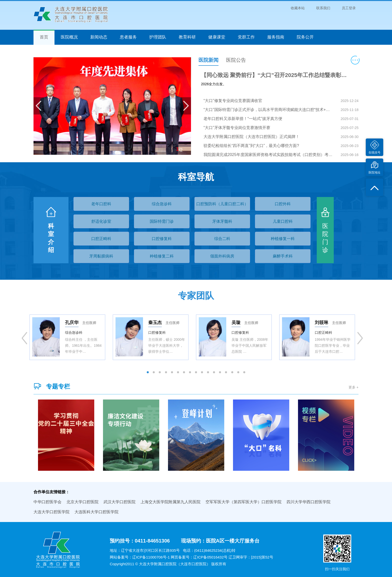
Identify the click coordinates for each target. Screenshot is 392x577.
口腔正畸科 (101, 239)
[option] (67, 337)
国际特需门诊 (162, 221)
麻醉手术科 (283, 256)
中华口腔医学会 (47, 502)
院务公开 (305, 37)
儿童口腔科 (283, 221)
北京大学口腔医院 (82, 502)
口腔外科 (283, 204)
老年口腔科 (101, 204)
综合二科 (222, 239)
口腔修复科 (162, 239)
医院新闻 (208, 60)
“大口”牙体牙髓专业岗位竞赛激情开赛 (237, 128)
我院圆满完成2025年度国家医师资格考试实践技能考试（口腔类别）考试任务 (268, 155)
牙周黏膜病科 (101, 256)
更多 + (353, 387)
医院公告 (236, 60)
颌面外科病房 (222, 256)
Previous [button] (24, 338)
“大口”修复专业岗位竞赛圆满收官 (233, 101)
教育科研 (187, 37)
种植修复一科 (283, 239)
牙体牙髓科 (222, 221)
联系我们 (323, 8)
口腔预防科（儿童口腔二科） (222, 204)
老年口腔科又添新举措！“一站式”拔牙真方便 (243, 119)
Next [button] (360, 338)
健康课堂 (217, 37)
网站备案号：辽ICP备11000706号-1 (140, 557)
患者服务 (128, 37)
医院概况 (69, 37)
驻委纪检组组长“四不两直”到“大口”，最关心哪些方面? (251, 146)
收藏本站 (298, 8)
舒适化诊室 (101, 221)
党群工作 (246, 37)
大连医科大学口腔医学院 (96, 512)
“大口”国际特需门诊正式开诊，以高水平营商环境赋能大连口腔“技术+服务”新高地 (268, 110)
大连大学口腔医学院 (51, 512)
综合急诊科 (162, 204)
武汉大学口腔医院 (119, 502)
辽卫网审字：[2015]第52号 (251, 557)
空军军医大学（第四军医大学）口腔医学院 (243, 502)
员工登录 (349, 8)
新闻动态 (99, 37)
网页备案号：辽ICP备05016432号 (199, 557)
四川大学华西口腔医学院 (308, 502)
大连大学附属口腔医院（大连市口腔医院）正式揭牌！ (251, 137)
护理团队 (158, 37)
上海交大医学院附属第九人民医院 (170, 502)
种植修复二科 (162, 256)
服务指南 (276, 37)
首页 (44, 37)
